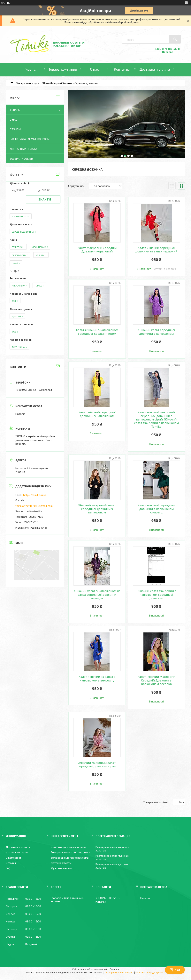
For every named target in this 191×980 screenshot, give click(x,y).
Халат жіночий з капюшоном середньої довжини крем (97, 332)
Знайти (45, 199)
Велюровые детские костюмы (70, 858)
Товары (15, 110)
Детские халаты (61, 863)
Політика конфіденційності (150, 972)
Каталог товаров (17, 852)
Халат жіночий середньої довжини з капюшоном (97, 414)
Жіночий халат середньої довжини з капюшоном (156, 332)
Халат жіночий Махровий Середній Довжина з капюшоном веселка (156, 680)
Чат (175, 970)
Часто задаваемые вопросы (30, 139)
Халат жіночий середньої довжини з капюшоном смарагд (156, 509)
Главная (31, 69)
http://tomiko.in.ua (35, 495)
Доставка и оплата (155, 69)
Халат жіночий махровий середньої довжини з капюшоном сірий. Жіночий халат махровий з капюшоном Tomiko (156, 419)
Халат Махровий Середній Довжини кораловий (97, 250)
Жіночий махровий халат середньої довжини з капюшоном (97, 509)
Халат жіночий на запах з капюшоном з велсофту (97, 678)
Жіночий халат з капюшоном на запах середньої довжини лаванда (97, 594)
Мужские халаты (61, 868)
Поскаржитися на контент (119, 972)
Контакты (122, 69)
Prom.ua (114, 969)
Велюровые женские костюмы (70, 852)
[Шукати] (175, 39)
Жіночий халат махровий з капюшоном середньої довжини (156, 594)
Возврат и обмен (21, 159)
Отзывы (15, 129)
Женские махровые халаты (68, 847)
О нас (94, 69)
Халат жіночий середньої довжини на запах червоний (156, 250)
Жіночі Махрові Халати (57, 83)
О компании (13, 858)
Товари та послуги (28, 83)
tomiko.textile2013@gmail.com (34, 506)
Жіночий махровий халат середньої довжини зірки (97, 764)
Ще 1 (16, 271)
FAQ (8, 868)
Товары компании (63, 69)
